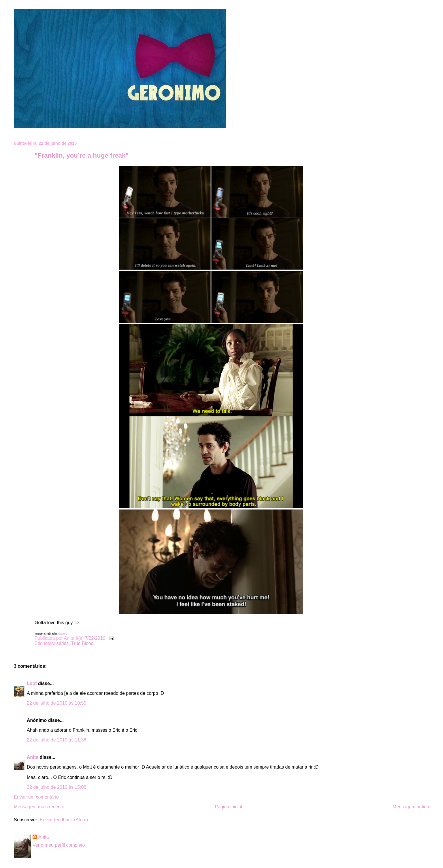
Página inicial (228, 807)
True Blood (82, 643)
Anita (33, 757)
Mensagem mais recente (39, 807)
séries (63, 643)
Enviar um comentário (36, 797)
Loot (32, 683)
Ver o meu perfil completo (59, 845)
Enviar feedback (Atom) (64, 820)
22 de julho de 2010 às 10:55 (56, 703)
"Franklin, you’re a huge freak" (82, 155)
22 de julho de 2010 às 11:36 (56, 740)
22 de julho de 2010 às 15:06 (56, 787)
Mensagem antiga (411, 807)
